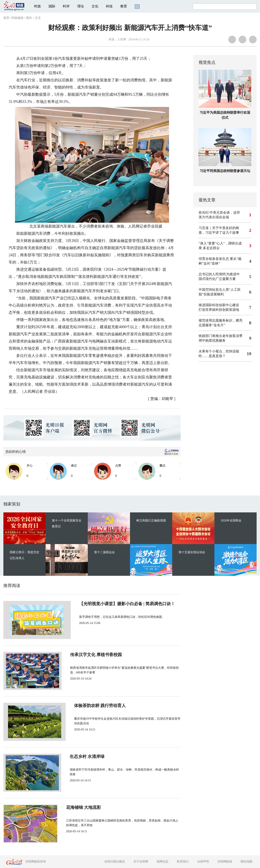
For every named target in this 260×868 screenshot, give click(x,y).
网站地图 (246, 862)
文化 (95, 6)
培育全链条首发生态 (214, 259)
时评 (66, 6)
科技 (109, 6)
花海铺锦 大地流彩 (82, 807)
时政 (38, 6)
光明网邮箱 (225, 862)
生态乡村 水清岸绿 (82, 756)
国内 (29, 18)
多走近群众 (211, 248)
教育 (124, 6)
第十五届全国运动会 (192, 552)
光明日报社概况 (115, 862)
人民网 (122, 39)
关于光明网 (141, 862)
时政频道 (18, 18)
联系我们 (183, 862)
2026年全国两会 (231, 521)
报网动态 (162, 862)
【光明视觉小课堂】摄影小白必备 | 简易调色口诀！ (113, 604)
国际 (52, 6)
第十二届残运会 (104, 552)
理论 (81, 6)
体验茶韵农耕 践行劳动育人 (91, 706)
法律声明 (203, 862)
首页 (6, 18)
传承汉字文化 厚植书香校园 (91, 655)
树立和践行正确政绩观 (151, 521)
